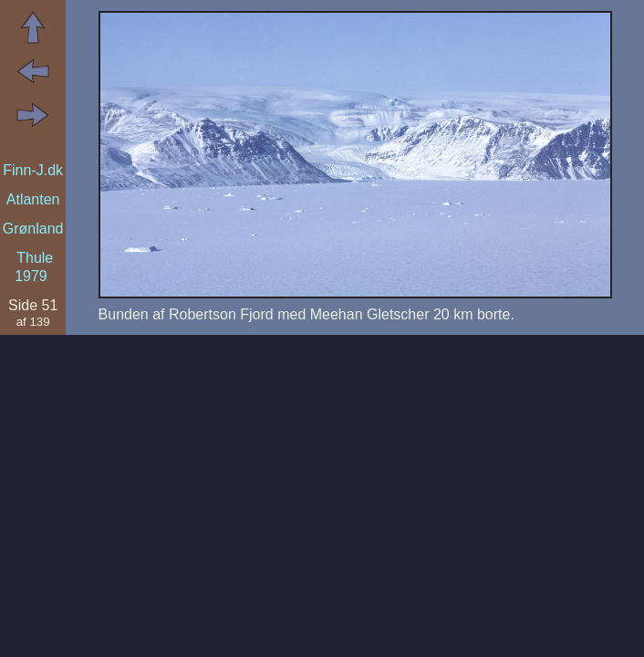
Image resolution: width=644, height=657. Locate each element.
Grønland (33, 229)
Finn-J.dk (33, 170)
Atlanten (33, 199)
